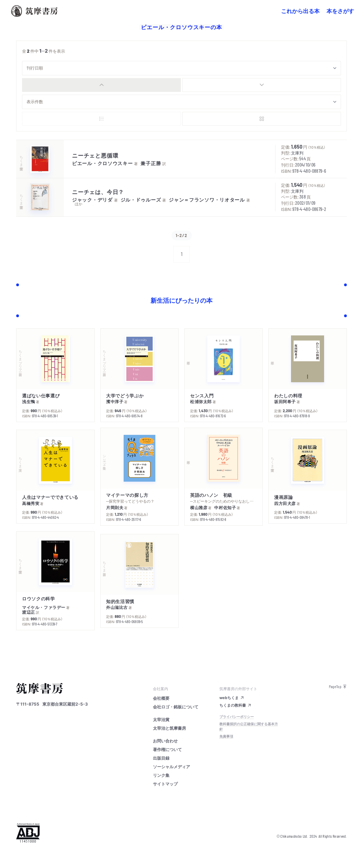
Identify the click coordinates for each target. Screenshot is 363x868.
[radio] (101, 85)
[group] (181, 85)
